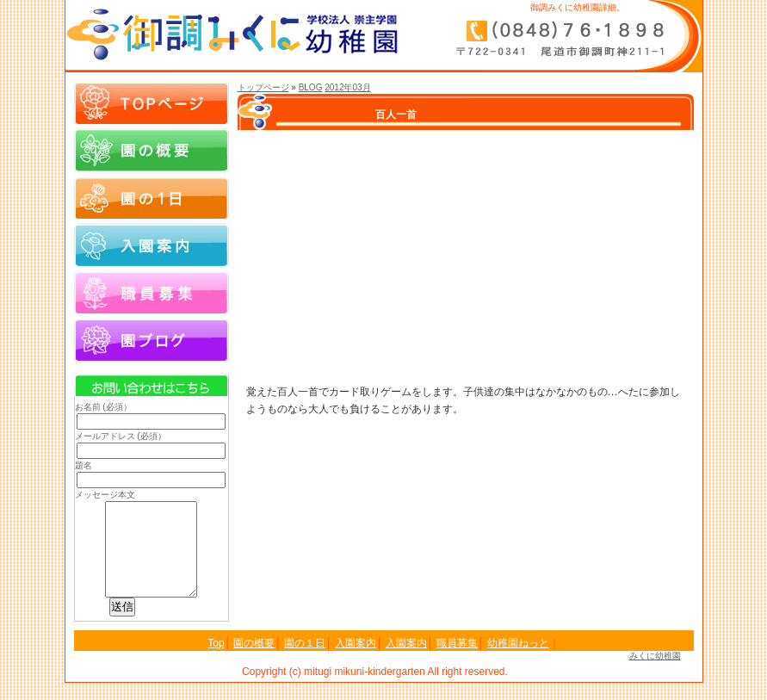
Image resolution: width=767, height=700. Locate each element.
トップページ (263, 87)
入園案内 (152, 245)
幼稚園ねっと (518, 660)
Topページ (152, 102)
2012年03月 (347, 87)
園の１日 (152, 197)
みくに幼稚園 (655, 673)
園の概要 (152, 150)
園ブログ (152, 339)
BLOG (311, 87)
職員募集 (152, 292)
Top (216, 660)
